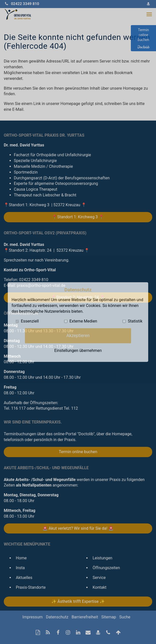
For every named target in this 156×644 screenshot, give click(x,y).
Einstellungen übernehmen (78, 351)
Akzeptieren (78, 336)
